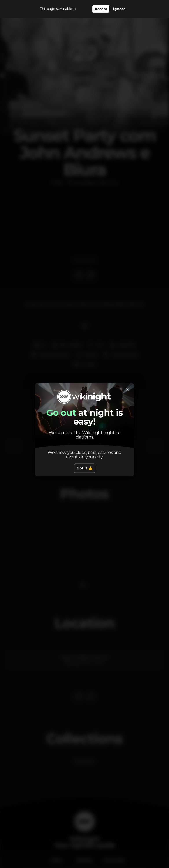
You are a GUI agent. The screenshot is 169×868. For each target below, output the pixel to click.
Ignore (119, 9)
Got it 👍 (85, 468)
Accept (101, 9)
